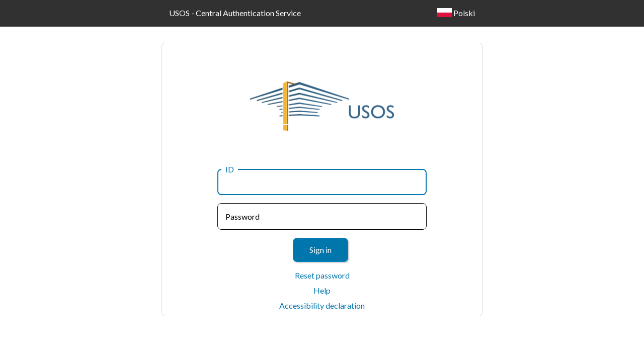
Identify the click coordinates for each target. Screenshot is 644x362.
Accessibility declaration (322, 305)
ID (230, 169)
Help (322, 290)
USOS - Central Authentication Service (235, 13)
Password (243, 216)
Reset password (322, 275)
